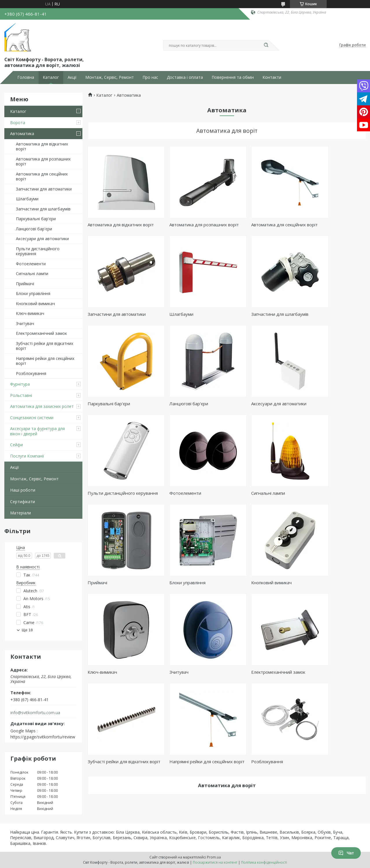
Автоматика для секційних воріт (42, 177)
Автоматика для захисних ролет (42, 406)
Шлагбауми (27, 199)
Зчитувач (25, 323)
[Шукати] (266, 45)
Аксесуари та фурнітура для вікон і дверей (37, 431)
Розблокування (31, 373)
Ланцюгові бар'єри (34, 229)
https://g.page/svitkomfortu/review (43, 737)
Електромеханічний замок (41, 333)
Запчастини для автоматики (44, 189)
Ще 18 (27, 630)
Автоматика (22, 134)
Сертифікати (23, 502)
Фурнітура (20, 384)
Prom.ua (214, 857)
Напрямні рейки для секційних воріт (45, 361)
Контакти (272, 77)
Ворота (18, 123)
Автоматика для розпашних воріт (43, 162)
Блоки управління (33, 293)
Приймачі (25, 284)
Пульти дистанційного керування (38, 251)
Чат (346, 853)
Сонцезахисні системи (32, 418)
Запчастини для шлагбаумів (43, 209)
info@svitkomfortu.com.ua (35, 713)
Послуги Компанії (27, 456)
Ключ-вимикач (30, 313)
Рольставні (21, 395)
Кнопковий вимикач (35, 304)
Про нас (150, 77)
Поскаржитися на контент (215, 862)
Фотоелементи (31, 264)
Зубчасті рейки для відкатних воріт (45, 346)
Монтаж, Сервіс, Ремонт (110, 77)
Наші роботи (23, 490)
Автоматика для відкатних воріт (42, 146)
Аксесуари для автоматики (42, 239)
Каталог (51, 77)
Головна (26, 77)
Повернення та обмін (233, 77)
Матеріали (21, 513)
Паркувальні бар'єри (36, 219)
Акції (72, 77)
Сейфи (16, 445)
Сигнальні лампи (32, 274)
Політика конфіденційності (264, 862)
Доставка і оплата (185, 77)
